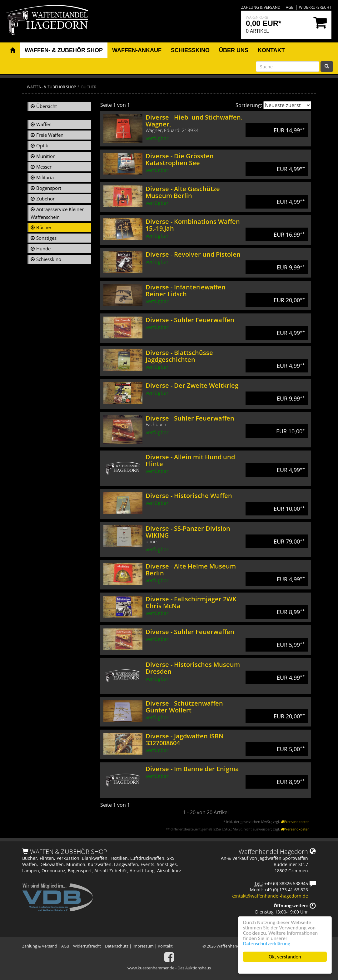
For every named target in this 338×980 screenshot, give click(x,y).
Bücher (44, 227)
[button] (12, 51)
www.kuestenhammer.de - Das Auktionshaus (169, 968)
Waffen (44, 124)
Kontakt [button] (271, 50)
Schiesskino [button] (190, 50)
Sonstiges (46, 238)
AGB (290, 7)
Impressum (143, 946)
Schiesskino (49, 259)
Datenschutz (117, 946)
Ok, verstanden (285, 957)
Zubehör (45, 199)
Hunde (43, 249)
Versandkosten (295, 822)
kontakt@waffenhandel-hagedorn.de (270, 896)
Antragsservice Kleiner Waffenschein (57, 213)
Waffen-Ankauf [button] (137, 50)
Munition (46, 156)
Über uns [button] (234, 50)
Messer (44, 167)
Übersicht (47, 106)
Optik (42, 145)
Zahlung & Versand (261, 7)
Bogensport (49, 188)
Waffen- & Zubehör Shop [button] (64, 50)
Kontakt (165, 946)
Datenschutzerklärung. (267, 944)
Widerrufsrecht (315, 7)
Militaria (45, 177)
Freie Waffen (50, 135)
